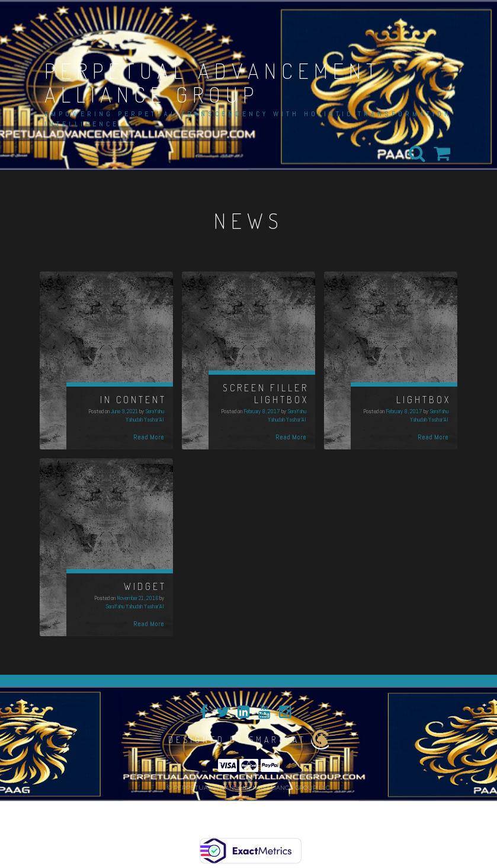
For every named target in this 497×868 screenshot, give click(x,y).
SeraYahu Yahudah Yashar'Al (145, 415)
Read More (149, 437)
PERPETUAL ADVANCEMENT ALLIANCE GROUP (213, 82)
